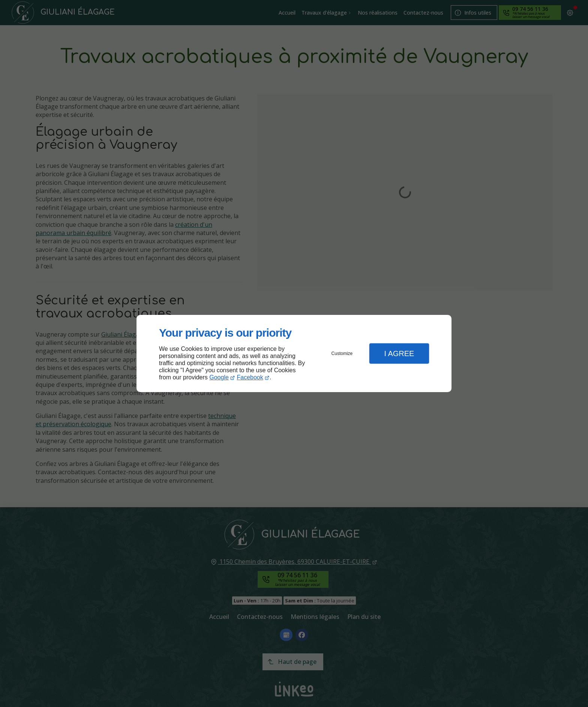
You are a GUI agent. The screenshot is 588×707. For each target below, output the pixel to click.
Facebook (250, 377)
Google (219, 377)
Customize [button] (342, 353)
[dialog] (294, 354)
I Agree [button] (399, 353)
